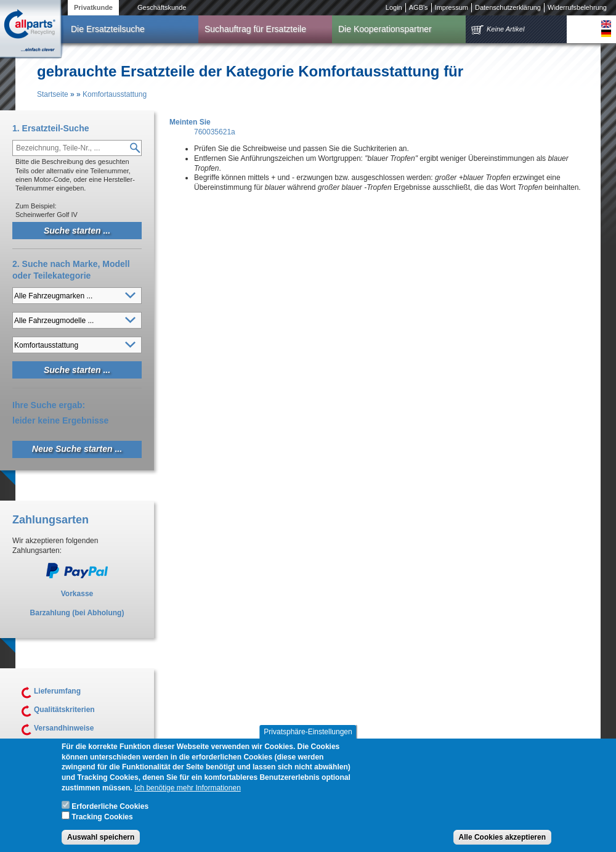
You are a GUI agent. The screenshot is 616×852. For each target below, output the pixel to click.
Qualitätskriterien (64, 710)
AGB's (419, 7)
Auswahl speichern (101, 843)
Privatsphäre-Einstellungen (308, 738)
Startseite (53, 94)
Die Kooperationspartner (385, 29)
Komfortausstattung (115, 94)
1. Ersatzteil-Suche (51, 128)
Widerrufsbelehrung (577, 7)
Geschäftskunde (162, 7)
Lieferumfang (57, 691)
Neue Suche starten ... (77, 449)
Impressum (452, 7)
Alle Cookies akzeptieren (502, 843)
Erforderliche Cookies (110, 813)
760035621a (215, 132)
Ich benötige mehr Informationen (188, 794)
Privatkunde (93, 7)
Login (394, 7)
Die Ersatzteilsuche (108, 29)
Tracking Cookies (102, 824)
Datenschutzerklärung (508, 7)
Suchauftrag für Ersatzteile (255, 29)
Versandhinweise (64, 728)
